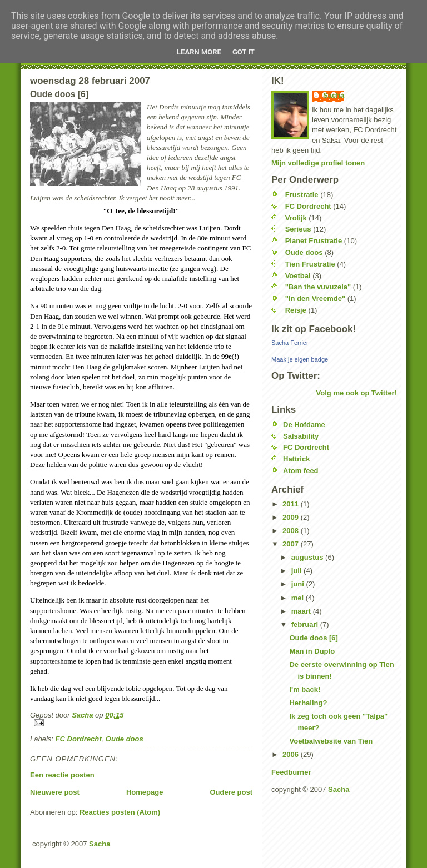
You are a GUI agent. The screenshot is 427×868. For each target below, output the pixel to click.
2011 (292, 504)
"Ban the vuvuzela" (318, 287)
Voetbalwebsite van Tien (331, 741)
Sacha (334, 95)
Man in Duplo (312, 651)
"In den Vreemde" (315, 298)
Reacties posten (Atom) (120, 812)
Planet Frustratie (314, 241)
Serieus (298, 229)
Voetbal (298, 276)
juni (299, 584)
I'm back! (305, 689)
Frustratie (302, 195)
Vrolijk (296, 218)
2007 (292, 544)
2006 (292, 754)
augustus (308, 557)
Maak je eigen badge (300, 359)
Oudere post (231, 792)
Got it (244, 52)
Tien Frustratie (310, 264)
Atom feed (301, 471)
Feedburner (291, 772)
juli (297, 571)
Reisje (296, 310)
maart (302, 611)
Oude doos (125, 739)
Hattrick (296, 459)
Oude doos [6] (313, 638)
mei (299, 598)
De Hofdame (304, 425)
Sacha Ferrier (290, 343)
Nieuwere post (55, 792)
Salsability (301, 436)
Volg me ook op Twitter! (357, 393)
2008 (292, 531)
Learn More (199, 52)
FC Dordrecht (79, 739)
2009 (292, 517)
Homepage (145, 792)
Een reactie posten (62, 775)
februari (306, 624)
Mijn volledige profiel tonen (318, 163)
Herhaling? (308, 703)
